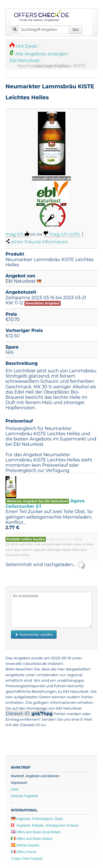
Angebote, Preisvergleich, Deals (37, 819)
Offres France (24, 852)
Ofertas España (25, 845)
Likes (15, 789)
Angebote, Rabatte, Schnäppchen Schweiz (45, 825)
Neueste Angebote (25, 796)
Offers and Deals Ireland (31, 839)
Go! (76, 30)
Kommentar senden (34, 635)
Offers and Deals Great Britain (36, 832)
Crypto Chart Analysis (27, 859)
